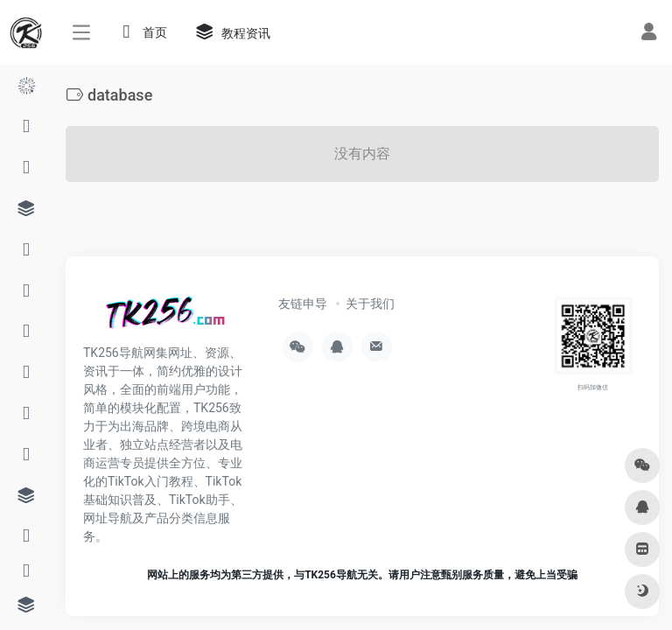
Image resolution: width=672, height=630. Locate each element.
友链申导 (303, 304)
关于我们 (370, 304)
